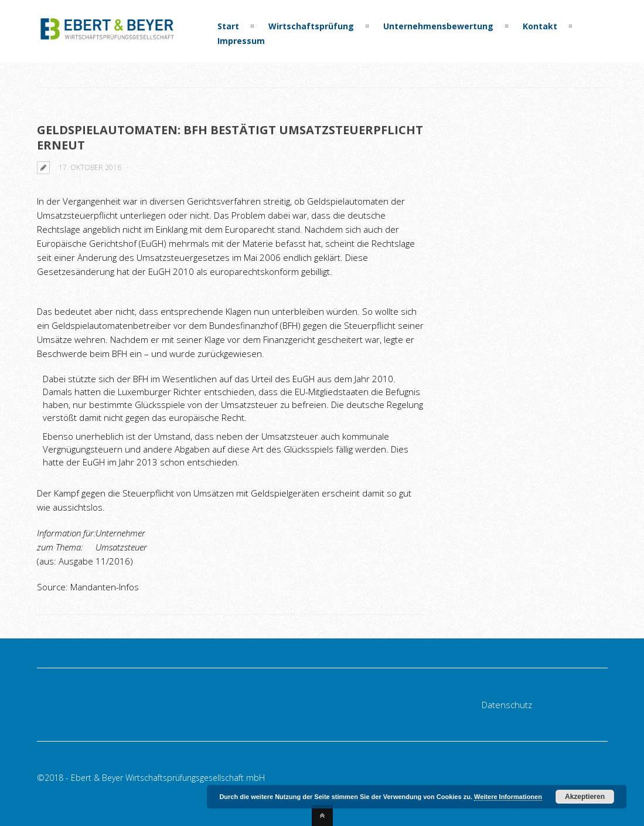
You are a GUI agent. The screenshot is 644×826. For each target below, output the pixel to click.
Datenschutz (507, 705)
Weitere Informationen (508, 797)
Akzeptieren (585, 797)
